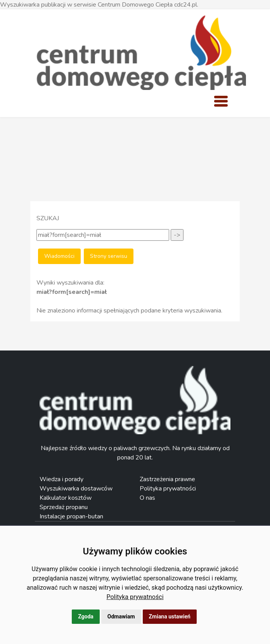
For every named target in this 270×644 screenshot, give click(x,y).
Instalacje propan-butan (71, 516)
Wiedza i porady (61, 479)
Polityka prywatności (135, 597)
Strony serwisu (109, 256)
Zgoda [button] (86, 616)
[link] (135, 597)
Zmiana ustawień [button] (170, 616)
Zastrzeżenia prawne (167, 479)
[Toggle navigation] (221, 101)
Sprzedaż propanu (64, 507)
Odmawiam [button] (121, 616)
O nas (147, 498)
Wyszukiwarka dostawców (76, 489)
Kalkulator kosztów (66, 498)
